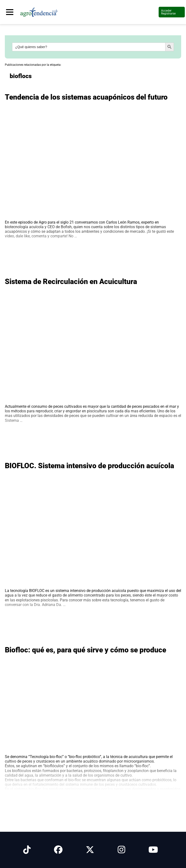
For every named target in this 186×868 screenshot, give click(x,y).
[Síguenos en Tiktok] (27, 850)
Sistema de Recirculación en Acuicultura (71, 281)
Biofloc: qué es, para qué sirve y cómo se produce (85, 650)
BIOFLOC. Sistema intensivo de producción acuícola (89, 466)
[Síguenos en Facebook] (58, 850)
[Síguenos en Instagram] (121, 850)
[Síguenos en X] (90, 850)
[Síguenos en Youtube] (153, 850)
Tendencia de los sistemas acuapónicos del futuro (86, 97)
